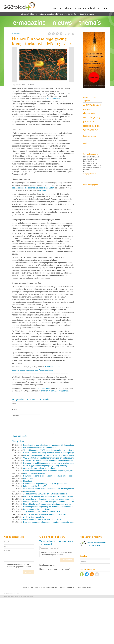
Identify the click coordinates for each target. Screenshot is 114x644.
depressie (89, 113)
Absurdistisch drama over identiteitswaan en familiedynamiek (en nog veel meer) (57, 489)
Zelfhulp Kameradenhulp (34, 517)
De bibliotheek (29, 491)
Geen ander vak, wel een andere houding (41, 468)
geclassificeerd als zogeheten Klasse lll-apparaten (33, 188)
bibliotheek (97, 105)
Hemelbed (28, 481)
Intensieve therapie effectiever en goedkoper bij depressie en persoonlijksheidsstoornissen (61, 445)
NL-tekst (43, 190)
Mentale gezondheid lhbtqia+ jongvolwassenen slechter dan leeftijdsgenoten (55, 496)
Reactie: (15, 416)
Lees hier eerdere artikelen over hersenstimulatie (32, 370)
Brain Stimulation (54, 99)
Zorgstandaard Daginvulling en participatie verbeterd (45, 494)
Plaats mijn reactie (20, 436)
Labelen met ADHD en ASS (35, 486)
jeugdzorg (95, 117)
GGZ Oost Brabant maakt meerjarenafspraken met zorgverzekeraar (52, 458)
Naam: (15, 403)
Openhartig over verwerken (35, 473)
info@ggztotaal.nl (90, 174)
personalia (89, 122)
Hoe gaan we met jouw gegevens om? (55, 569)
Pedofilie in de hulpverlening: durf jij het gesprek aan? (46, 484)
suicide (96, 126)
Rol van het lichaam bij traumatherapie (39, 448)
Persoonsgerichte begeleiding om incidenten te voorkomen (48, 507)
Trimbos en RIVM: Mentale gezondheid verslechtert (45, 514)
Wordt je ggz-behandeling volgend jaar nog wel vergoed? (47, 466)
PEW (89, 587)
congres (88, 109)
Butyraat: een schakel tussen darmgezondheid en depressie (48, 476)
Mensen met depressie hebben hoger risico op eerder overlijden (50, 455)
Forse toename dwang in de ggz (37, 509)
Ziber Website (11, 596)
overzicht (16, 34)
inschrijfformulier (43, 388)
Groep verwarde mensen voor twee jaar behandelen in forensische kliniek (54, 502)
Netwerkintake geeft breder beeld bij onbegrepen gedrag (47, 504)
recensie (87, 126)
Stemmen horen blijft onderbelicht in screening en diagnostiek (49, 463)
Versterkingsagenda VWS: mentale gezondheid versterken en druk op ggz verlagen (58, 450)
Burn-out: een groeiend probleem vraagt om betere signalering (49, 522)
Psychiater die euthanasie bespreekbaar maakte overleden (48, 460)
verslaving (91, 130)
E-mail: (15, 410)
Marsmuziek (28, 478)
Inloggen (6, 596)
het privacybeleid (56, 555)
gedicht (86, 117)
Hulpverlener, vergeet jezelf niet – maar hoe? (42, 520)
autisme (88, 105)
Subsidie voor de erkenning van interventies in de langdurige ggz (50, 453)
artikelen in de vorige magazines (55, 391)
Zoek (85, 143)
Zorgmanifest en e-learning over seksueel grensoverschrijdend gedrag (53, 499)
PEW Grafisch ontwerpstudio (26, 596)
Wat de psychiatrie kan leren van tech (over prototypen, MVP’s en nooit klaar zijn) (57, 471)
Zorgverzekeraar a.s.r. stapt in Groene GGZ (42, 512)
